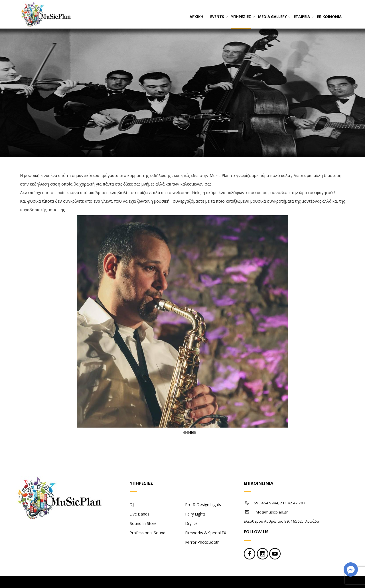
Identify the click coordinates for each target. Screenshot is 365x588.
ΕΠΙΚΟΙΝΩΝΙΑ (329, 17)
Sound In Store (143, 507)
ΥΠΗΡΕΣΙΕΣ (241, 17)
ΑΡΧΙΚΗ (196, 17)
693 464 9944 (266, 487)
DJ (132, 489)
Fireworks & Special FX (206, 517)
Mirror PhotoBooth (202, 526)
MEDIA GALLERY (272, 17)
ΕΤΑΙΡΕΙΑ (302, 17)
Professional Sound (148, 517)
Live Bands (140, 498)
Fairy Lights (195, 498)
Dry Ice (191, 507)
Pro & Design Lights (203, 489)
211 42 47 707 (293, 487)
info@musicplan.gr (271, 496)
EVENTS (217, 17)
